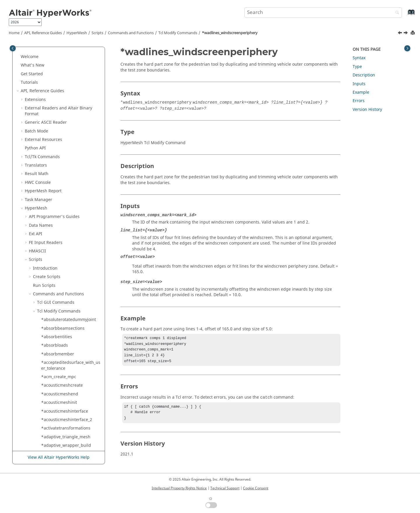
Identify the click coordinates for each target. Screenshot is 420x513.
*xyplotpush (53, 407)
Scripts (97, 33)
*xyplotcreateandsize (62, 295)
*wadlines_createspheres (66, 104)
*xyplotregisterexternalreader (71, 433)
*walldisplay (53, 135)
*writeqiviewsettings (62, 235)
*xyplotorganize (57, 381)
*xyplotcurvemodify (60, 321)
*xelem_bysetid (56, 261)
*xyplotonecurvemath (62, 372)
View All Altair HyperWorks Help (59, 457)
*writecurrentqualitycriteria (68, 178)
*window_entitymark (61, 170)
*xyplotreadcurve (58, 415)
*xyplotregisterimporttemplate (70, 444)
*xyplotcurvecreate (60, 313)
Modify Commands (178, 33)
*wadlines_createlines (63, 95)
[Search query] (323, 13)
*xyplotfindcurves (59, 356)
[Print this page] (413, 33)
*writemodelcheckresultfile (68, 218)
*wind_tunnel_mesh (61, 152)
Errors (359, 101)
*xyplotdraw (53, 338)
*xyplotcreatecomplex (63, 304)
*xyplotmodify (55, 364)
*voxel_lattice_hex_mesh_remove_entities (71, 55)
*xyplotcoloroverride (61, 278)
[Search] (396, 13)
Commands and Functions (131, 33)
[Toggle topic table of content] (407, 48)
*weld (47, 144)
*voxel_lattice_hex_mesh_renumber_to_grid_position (70, 84)
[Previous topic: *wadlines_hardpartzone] (400, 34)
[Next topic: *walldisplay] (406, 34)
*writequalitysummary (63, 244)
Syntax (359, 58)
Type (357, 67)
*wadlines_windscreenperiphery (230, 33)
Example (361, 92)
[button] (39, 53)
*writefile (50, 201)
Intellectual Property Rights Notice (179, 488)
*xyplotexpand (56, 347)
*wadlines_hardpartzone (65, 112)
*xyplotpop (52, 398)
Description (364, 75)
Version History (367, 110)
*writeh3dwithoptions (63, 210)
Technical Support (225, 488)
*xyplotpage (53, 390)
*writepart (51, 227)
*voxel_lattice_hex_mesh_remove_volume (71, 70)
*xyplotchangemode (61, 270)
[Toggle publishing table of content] (13, 48)
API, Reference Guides (43, 33)
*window (50, 161)
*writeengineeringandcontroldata (70, 190)
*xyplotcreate (54, 287)
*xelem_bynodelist (59, 253)
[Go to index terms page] (405, 15)
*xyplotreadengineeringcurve (70, 424)
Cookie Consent (256, 488)
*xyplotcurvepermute (62, 330)
